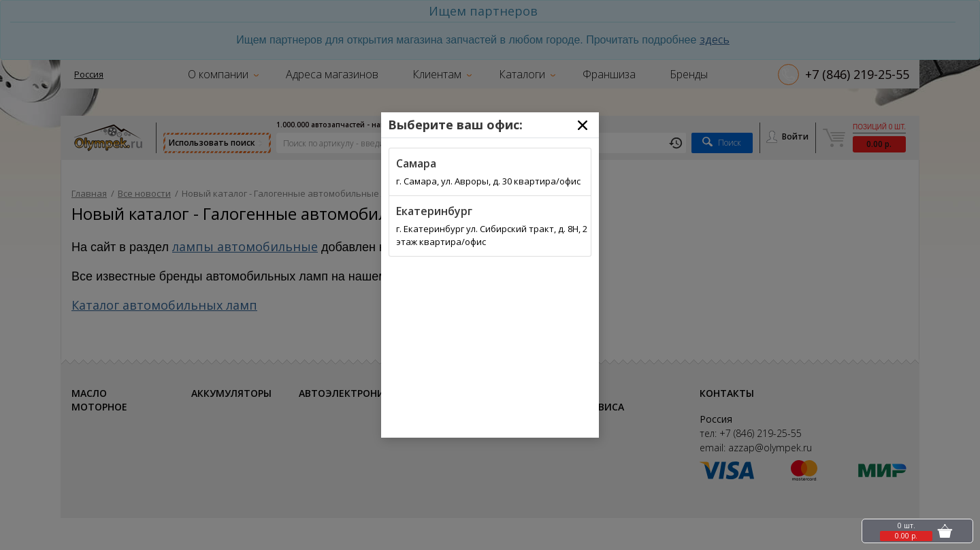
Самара (416, 163)
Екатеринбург (434, 211)
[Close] (583, 125)
